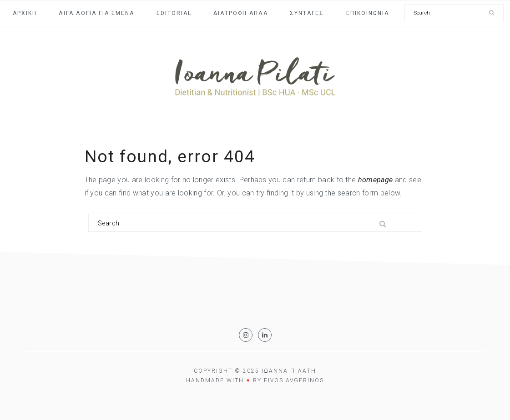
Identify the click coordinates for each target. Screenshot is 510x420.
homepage (376, 180)
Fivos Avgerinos (294, 380)
